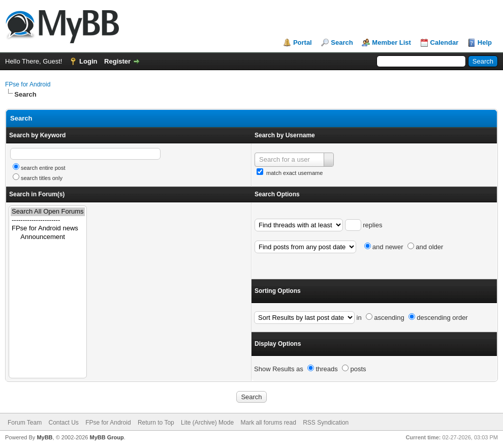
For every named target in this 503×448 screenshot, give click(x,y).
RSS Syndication (326, 423)
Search (342, 42)
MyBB (44, 437)
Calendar (445, 42)
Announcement (48, 237)
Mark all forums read (268, 423)
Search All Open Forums (48, 212)
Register (117, 61)
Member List (391, 42)
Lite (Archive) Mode (207, 423)
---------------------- (48, 220)
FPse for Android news (48, 229)
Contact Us (63, 423)
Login (88, 61)
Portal (303, 42)
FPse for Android (28, 84)
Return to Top (156, 423)
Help (485, 42)
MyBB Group (106, 437)
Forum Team (25, 423)
